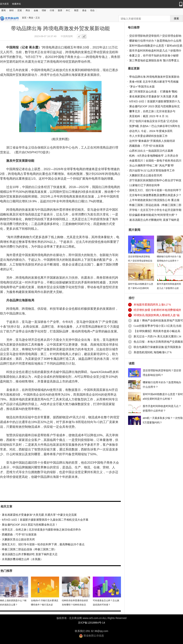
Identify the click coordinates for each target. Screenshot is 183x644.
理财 (44, 10)
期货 (76, 10)
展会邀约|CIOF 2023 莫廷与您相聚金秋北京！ (30, 525)
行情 (52, 10)
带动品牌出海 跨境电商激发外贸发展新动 (154, 77)
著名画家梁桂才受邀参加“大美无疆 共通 (153, 96)
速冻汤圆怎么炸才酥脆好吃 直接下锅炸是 (154, 220)
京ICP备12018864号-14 (91, 623)
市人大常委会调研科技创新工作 (148, 136)
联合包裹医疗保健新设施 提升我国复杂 (157, 347)
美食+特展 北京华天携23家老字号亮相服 (154, 82)
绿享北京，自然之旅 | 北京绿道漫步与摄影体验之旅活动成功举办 (41, 530)
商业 (28, 10)
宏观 (20, 10)
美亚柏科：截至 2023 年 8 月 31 (149, 116)
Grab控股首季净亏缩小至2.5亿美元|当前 (158, 326)
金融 (36, 10)
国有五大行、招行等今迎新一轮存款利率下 (155, 190)
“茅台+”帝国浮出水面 (142, 87)
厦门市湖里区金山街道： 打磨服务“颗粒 (153, 91)
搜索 (176, 19)
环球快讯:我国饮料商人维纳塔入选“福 (157, 315)
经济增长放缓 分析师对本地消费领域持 (157, 310)
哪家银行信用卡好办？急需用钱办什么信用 (155, 41)
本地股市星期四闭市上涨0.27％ (152, 305)
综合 (92, 10)
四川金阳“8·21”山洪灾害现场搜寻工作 (152, 170)
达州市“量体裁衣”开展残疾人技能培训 (152, 141)
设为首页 (4, 4)
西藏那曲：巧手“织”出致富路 (19, 534)
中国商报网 (67, 36)
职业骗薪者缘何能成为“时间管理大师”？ (153, 215)
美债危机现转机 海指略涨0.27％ (153, 352)
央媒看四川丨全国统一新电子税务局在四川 (155, 161)
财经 (12, 10)
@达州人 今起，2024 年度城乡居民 (151, 131)
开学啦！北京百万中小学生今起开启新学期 (155, 210)
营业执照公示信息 (91, 636)
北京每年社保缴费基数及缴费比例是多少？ (155, 195)
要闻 (3, 10)
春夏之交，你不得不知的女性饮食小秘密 (154, 55)
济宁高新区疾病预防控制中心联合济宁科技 (155, 180)
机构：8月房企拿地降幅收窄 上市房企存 (154, 156)
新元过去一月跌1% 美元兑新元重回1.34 (157, 336)
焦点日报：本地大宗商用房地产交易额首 (158, 342)
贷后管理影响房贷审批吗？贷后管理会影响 (155, 36)
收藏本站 (16, 4)
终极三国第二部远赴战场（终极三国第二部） (29, 549)
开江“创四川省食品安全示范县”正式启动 (153, 121)
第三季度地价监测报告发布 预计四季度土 (154, 60)
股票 (60, 10)
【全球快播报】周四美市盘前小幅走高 (157, 331)
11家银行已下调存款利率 (144, 185)
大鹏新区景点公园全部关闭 (18, 539)
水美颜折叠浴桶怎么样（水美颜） (22, 559)
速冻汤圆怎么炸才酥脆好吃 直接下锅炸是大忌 (30, 554)
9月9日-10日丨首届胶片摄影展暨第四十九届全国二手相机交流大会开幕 (45, 520)
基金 (84, 10)
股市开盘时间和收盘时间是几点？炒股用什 (155, 51)
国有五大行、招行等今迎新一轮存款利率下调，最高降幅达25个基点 (43, 544)
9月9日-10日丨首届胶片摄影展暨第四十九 (155, 101)
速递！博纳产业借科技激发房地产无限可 (158, 321)
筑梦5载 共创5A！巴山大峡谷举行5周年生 (155, 126)
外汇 (68, 10)
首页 (24, 18)
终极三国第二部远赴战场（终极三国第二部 (155, 205)
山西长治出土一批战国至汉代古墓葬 (151, 151)
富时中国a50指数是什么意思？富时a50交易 (156, 46)
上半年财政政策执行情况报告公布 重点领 (154, 200)
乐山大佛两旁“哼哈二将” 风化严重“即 (152, 165)
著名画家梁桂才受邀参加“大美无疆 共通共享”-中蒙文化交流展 (39, 515)
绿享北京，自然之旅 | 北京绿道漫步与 (152, 111)
